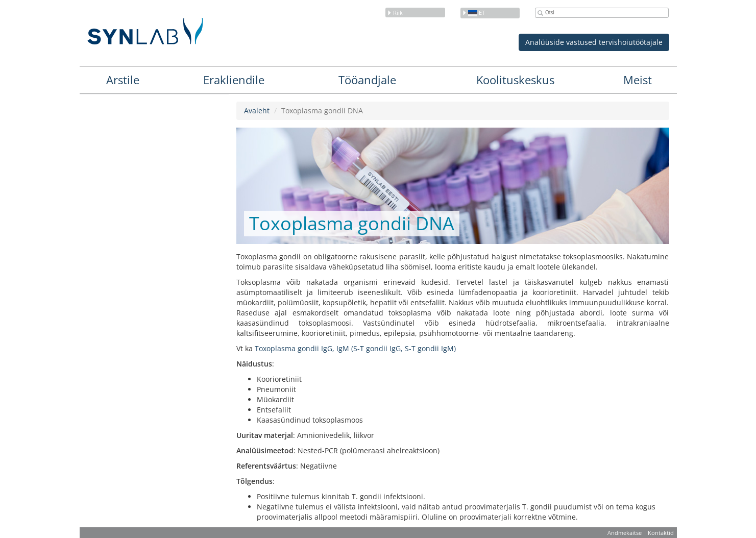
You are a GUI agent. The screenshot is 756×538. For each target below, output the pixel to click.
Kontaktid (661, 533)
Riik (395, 13)
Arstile (123, 80)
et (473, 13)
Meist (638, 80)
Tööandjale (367, 80)
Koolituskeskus (515, 80)
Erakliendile (234, 80)
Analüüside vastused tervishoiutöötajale (594, 42)
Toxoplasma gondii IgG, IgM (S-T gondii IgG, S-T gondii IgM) (354, 348)
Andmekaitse (625, 533)
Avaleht (257, 111)
